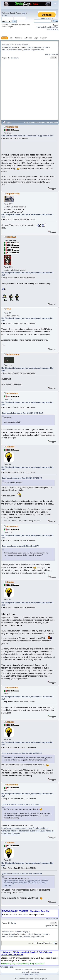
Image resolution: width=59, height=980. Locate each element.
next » (56, 54)
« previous (49, 54)
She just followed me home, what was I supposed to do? (27, 136)
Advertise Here (52, 919)
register (4, 15)
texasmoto (12, 127)
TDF (9, 309)
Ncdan (45, 47)
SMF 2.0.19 (19, 969)
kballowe (11, 237)
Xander (10, 447)
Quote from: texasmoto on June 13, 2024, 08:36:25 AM (22, 753)
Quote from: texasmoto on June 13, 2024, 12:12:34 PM (22, 874)
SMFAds (25, 972)
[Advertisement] (29, 91)
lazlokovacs (13, 354)
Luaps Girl (38, 47)
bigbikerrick (13, 194)
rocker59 (30, 47)
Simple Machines (40, 969)
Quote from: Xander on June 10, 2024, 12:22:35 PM (21, 546)
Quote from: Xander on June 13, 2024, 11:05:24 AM (21, 804)
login (23, 13)
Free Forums (35, 972)
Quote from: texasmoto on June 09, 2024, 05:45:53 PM (22, 478)
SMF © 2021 (29, 969)
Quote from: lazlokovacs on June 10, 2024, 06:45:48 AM (22, 413)
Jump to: (31, 943)
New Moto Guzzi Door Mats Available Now (48, 28)
